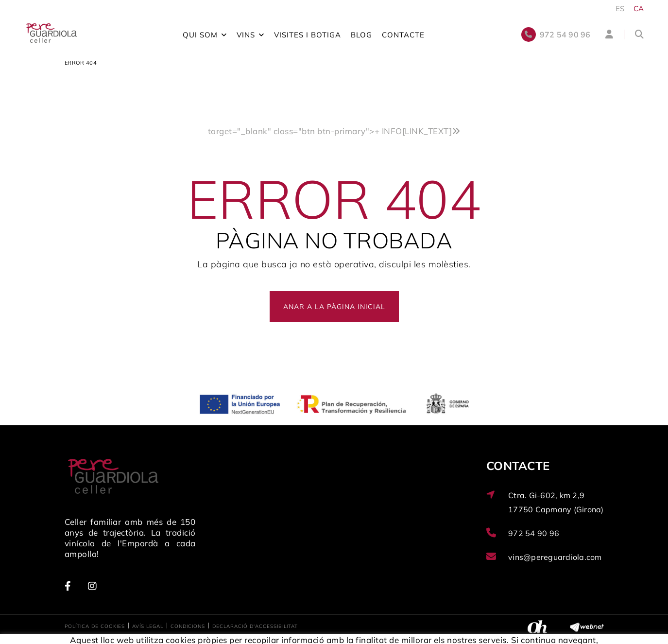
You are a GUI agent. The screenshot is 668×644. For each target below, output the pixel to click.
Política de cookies (95, 626)
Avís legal (148, 626)
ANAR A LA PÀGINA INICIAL (334, 307)
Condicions (188, 626)
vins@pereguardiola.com (555, 557)
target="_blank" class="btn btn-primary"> (334, 131)
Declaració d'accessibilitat (255, 626)
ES (620, 9)
